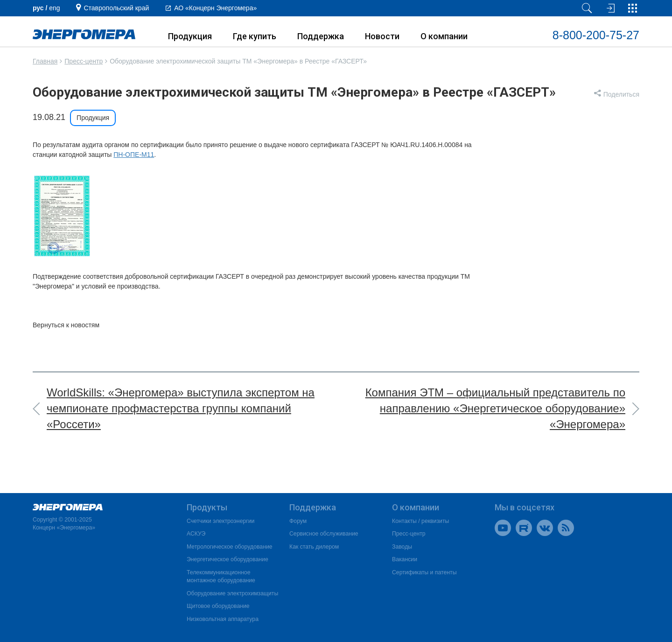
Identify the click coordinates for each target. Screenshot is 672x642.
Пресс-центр (84, 61)
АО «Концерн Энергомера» (215, 8)
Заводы (402, 547)
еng (54, 8)
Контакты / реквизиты (420, 521)
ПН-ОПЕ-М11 (134, 155)
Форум (298, 521)
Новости (382, 36)
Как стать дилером (314, 547)
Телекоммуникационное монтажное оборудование (221, 577)
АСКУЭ (196, 534)
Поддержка (321, 36)
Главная (45, 61)
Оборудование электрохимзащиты (232, 593)
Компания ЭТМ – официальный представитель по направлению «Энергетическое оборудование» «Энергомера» (495, 409)
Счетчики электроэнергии (220, 521)
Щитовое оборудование (218, 606)
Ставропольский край (116, 8)
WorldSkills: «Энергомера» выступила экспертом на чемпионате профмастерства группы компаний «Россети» (181, 409)
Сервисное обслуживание (324, 534)
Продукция (190, 36)
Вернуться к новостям (66, 325)
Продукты (207, 507)
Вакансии (405, 559)
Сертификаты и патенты (424, 572)
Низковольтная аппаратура (223, 619)
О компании (444, 36)
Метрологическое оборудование (230, 547)
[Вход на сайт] (609, 8)
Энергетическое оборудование (227, 559)
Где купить (255, 36)
